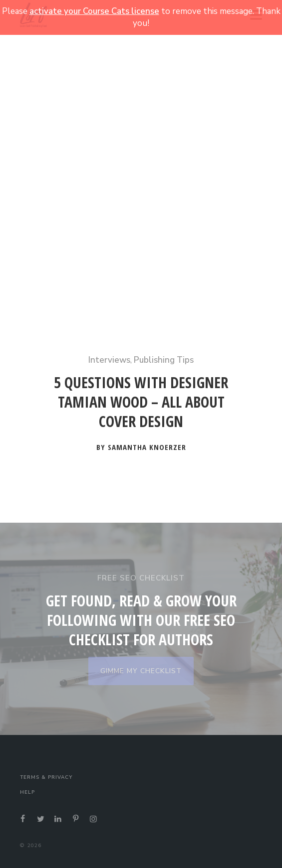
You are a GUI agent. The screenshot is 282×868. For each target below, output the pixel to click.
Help (27, 792)
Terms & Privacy (46, 777)
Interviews (109, 360)
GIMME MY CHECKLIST (141, 671)
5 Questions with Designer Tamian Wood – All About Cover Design (141, 402)
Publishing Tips (164, 360)
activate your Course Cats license (94, 11)
